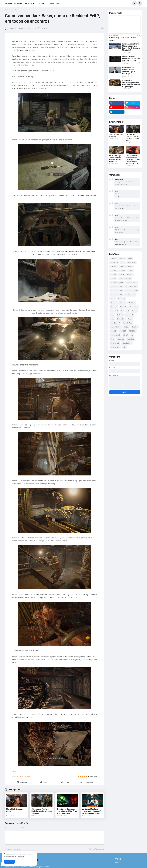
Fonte (14, 772)
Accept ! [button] (9, 862)
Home (117, 862)
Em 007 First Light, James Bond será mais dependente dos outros (115, 159)
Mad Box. (132, 303)
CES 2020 (114, 267)
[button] (134, 3)
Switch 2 (135, 327)
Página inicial (9, 10)
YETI (124, 347)
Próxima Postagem (96, 849)
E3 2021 (130, 275)
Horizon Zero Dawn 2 (118, 303)
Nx (131, 307)
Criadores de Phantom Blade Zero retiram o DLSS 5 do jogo (42, 811)
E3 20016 (114, 271)
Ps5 (122, 311)
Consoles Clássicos (127, 267)
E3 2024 (113, 279)
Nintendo (123, 307)
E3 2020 (122, 275)
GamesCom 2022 (132, 291)
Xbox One (28, 776)
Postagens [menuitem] (30, 3)
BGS (122, 263)
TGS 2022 (132, 331)
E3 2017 (122, 271)
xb (132, 335)
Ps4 (22, 776)
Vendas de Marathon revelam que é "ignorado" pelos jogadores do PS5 (91, 811)
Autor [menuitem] (42, 3)
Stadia (130, 319)
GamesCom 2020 (117, 291)
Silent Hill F (129, 315)
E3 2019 (113, 275)
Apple (130, 259)
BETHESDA (114, 263)
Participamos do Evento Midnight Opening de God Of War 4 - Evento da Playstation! (131, 47)
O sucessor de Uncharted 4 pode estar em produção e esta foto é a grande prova (131, 84)
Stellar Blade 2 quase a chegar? (15, 810)
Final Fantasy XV (125, 279)
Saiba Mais (20, 857)
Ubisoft (126, 335)
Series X (120, 315)
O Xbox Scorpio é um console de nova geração (123, 39)
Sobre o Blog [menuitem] (53, 3)
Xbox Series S (127, 343)
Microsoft (114, 307)
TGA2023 (123, 331)
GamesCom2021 (116, 295)
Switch (127, 327)
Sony (112, 319)
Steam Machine (116, 327)
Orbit (136, 307)
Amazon (113, 259)
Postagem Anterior (13, 849)
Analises (122, 259)
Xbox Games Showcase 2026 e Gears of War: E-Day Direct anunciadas (67, 811)
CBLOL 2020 (131, 263)
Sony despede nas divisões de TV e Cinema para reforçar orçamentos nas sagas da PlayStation (133, 160)
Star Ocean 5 (115, 323)
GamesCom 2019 (131, 287)
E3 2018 (130, 271)
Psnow (134, 311)
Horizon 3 (122, 299)
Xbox (112, 339)
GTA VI (113, 299)
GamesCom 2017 (131, 283)
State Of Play (127, 323)
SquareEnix (121, 319)
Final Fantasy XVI (117, 283)
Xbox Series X (115, 347)
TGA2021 (114, 331)
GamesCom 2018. (116, 287)
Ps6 (128, 311)
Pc (16, 10)
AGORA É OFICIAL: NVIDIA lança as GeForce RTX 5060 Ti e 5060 (131, 59)
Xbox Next (121, 339)
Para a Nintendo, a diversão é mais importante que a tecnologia (129, 71)
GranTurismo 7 (130, 295)
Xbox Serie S (115, 343)
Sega (112, 315)
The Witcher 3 (115, 335)
